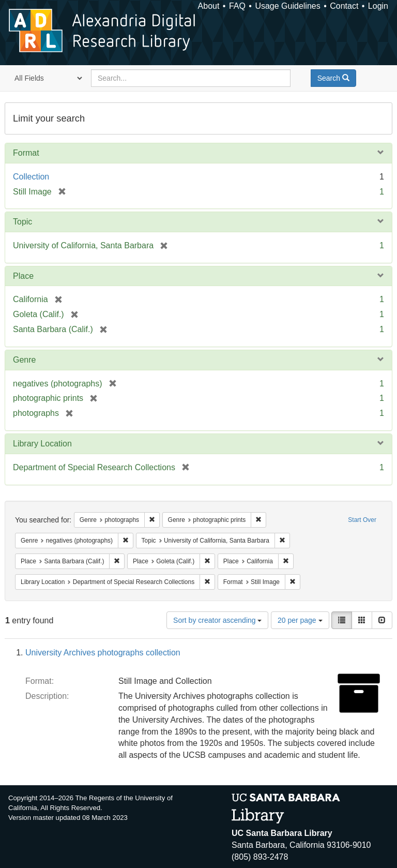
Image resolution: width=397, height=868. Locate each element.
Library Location (42, 444)
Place (23, 276)
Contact (344, 6)
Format (26, 153)
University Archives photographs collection (103, 653)
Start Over (362, 520)
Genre (24, 360)
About (209, 6)
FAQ (237, 6)
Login (378, 6)
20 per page (300, 620)
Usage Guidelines (287, 6)
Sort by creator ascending (217, 620)
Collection (31, 177)
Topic (22, 222)
